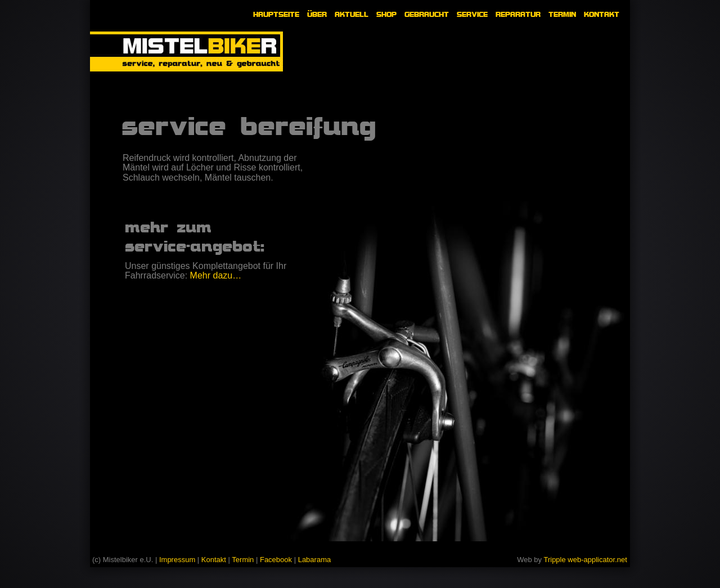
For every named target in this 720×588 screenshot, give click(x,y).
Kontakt (214, 560)
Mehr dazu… (216, 275)
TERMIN (562, 14)
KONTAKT (602, 14)
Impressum (177, 560)
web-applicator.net (597, 560)
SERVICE (472, 14)
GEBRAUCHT (427, 14)
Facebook (276, 560)
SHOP (386, 14)
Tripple (555, 560)
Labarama (315, 560)
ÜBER (317, 14)
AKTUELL (352, 14)
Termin (243, 560)
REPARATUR (518, 14)
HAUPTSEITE (276, 14)
